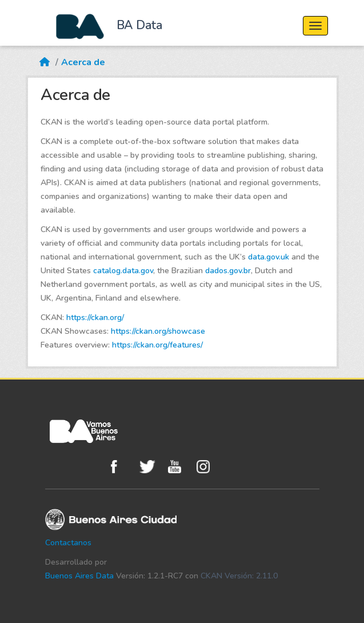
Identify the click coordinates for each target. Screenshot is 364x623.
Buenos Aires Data (79, 576)
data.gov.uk (269, 257)
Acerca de (83, 62)
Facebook (122, 467)
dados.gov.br (228, 271)
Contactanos (68, 543)
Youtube (179, 467)
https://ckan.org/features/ (157, 345)
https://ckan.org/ (95, 318)
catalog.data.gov (123, 271)
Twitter (151, 467)
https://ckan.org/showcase (158, 331)
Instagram (208, 467)
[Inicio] (45, 55)
